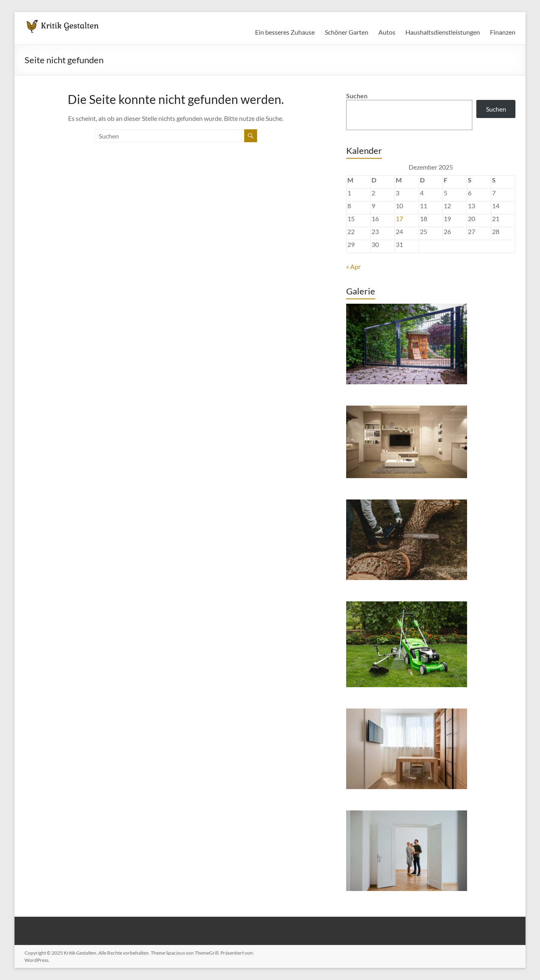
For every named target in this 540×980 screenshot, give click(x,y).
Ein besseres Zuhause (285, 32)
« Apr (353, 266)
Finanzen (503, 32)
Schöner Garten (347, 32)
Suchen (357, 96)
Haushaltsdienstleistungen (443, 32)
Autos (387, 32)
